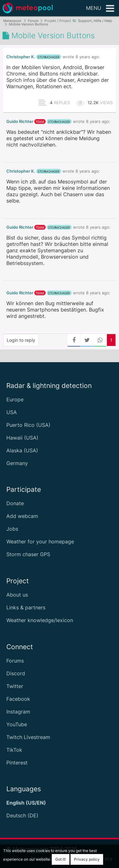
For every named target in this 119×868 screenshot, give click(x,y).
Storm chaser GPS (28, 554)
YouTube (17, 724)
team (40, 122)
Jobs (12, 529)
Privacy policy (87, 859)
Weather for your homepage (40, 542)
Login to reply (21, 340)
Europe (15, 399)
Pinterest (17, 763)
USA (12, 412)
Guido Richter (20, 122)
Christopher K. (21, 57)
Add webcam (22, 516)
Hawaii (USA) (22, 438)
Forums (15, 661)
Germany (17, 463)
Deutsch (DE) (22, 815)
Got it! (61, 859)
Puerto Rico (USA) (28, 425)
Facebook (18, 699)
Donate (15, 503)
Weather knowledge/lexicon (40, 620)
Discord (16, 673)
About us (17, 595)
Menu (100, 9)
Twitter (15, 686)
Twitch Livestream (28, 737)
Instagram (18, 712)
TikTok (14, 750)
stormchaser (48, 57)
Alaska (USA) (22, 450)
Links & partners (26, 607)
